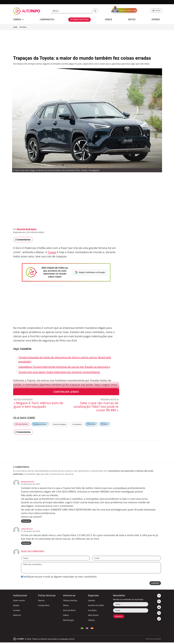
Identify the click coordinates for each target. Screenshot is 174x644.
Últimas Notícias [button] (80, 20)
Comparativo (44, 607)
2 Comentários (23, 240)
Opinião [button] (156, 20)
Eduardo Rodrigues (27, 229)
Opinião (91, 602)
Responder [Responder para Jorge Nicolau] (26, 544)
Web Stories (93, 617)
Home (15, 27)
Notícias (23, 27)
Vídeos (105, 424)
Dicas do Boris (69, 612)
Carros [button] (18, 20)
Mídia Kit (17, 617)
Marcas (41, 602)
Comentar (154, 585)
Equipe (16, 607)
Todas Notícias (22, 424)
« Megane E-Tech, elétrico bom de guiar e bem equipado (39, 405)
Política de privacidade (153, 640)
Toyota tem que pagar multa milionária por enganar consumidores (59, 372)
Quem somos (19, 602)
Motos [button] (132, 20)
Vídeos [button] (108, 20)
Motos (66, 607)
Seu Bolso (92, 424)
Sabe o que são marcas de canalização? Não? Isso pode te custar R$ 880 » (96, 406)
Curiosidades (77, 424)
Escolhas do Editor (40, 424)
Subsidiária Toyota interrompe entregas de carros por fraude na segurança (64, 367)
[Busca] (72, 11)
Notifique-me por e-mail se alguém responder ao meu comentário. (59, 578)
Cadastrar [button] (120, 618)
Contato (17, 612)
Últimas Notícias (70, 602)
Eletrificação (68, 622)
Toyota (52, 252)
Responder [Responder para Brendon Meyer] (26, 521)
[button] (95, 11)
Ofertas (91, 622)
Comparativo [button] (47, 20)
